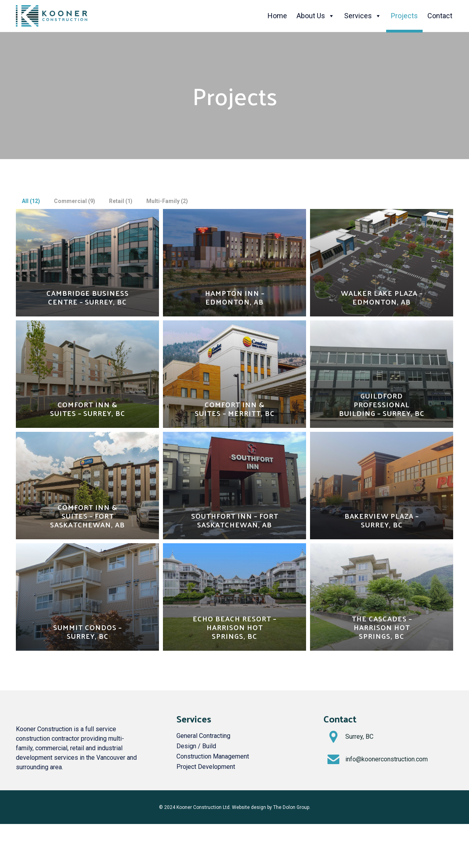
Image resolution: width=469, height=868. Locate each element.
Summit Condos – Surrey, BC (87, 632)
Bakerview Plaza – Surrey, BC (382, 520)
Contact (440, 16)
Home (277, 16)
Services (363, 16)
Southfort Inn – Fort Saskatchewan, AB (235, 520)
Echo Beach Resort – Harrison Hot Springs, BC (235, 627)
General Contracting (203, 736)
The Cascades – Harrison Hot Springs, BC (382, 627)
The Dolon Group (291, 807)
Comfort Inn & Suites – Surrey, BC (88, 409)
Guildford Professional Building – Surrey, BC (382, 404)
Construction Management (213, 756)
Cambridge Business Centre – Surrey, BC (88, 297)
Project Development (206, 767)
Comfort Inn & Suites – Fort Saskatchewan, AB (87, 516)
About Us (316, 16)
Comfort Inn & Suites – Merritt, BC (235, 409)
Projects (404, 16)
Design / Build (196, 746)
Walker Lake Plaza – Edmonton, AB (382, 297)
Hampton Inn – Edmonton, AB (235, 297)
